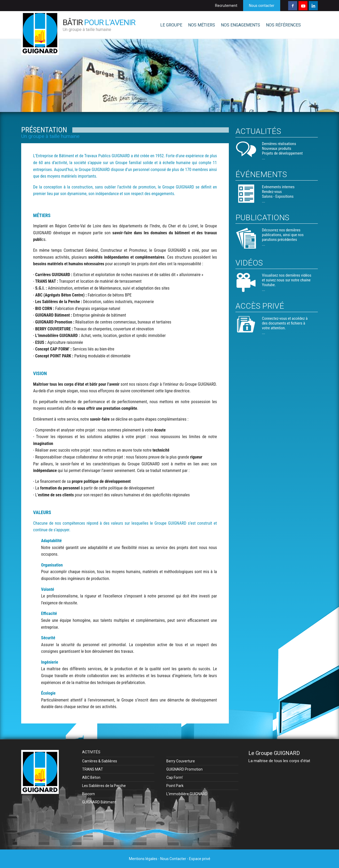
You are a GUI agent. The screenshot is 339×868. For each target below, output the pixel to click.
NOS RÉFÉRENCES (283, 25)
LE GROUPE (171, 25)
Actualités (258, 131)
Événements (261, 174)
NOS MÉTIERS (202, 25)
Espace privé (200, 859)
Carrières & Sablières (100, 761)
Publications (262, 217)
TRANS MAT (93, 769)
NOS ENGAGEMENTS (240, 25)
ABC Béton (91, 777)
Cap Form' (175, 777)
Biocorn (88, 794)
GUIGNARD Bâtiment (99, 802)
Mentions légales (143, 859)
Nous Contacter (173, 859)
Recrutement (226, 6)
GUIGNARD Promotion (184, 769)
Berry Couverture (181, 761)
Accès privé (260, 306)
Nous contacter (262, 6)
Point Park (175, 786)
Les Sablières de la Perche (104, 786)
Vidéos (249, 263)
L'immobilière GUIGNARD (187, 794)
